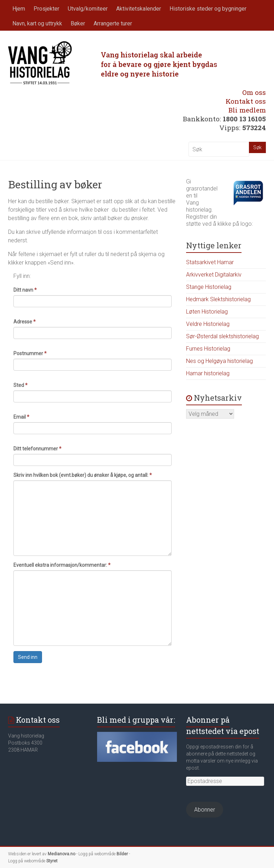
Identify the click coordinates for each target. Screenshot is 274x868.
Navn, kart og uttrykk (37, 23)
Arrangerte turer (113, 23)
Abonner (205, 810)
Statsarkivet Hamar (210, 262)
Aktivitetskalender (139, 9)
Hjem (19, 9)
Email (21, 417)
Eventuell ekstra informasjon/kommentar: (62, 565)
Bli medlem (247, 110)
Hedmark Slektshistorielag (218, 299)
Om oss (254, 92)
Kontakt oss (246, 101)
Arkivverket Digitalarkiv (214, 275)
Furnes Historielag (208, 349)
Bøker (78, 23)
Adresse (25, 322)
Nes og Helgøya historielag (219, 361)
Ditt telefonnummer (37, 449)
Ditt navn (25, 290)
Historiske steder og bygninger (208, 9)
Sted (20, 385)
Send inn (28, 657)
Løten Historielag (207, 312)
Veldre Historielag (208, 324)
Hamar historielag (208, 373)
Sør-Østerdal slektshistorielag (222, 336)
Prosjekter (46, 9)
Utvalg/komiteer (88, 9)
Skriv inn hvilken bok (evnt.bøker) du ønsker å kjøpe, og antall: (83, 475)
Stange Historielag (209, 287)
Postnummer (30, 353)
